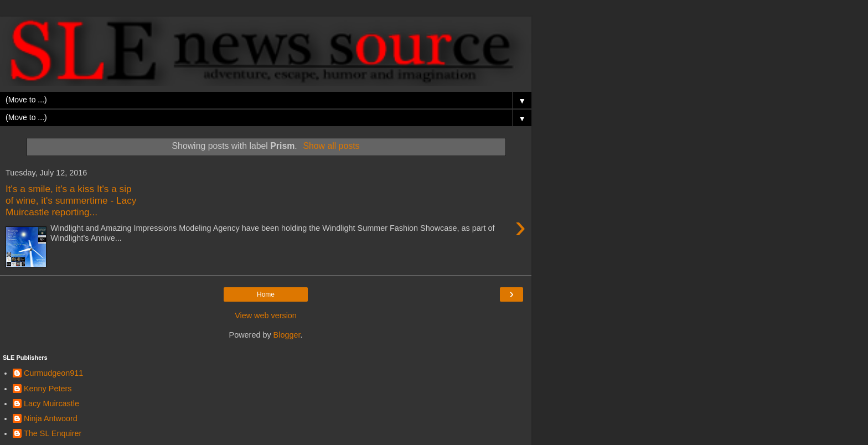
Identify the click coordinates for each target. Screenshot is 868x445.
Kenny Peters (48, 389)
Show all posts (331, 146)
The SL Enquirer (53, 433)
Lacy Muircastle (51, 403)
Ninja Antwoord (51, 418)
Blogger (287, 335)
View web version (266, 315)
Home (266, 294)
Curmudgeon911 (53, 373)
